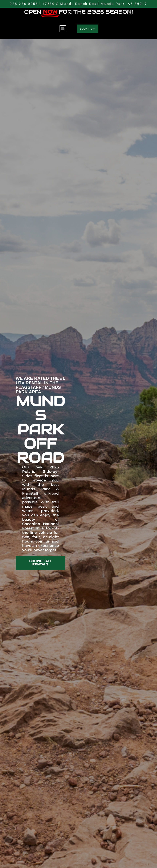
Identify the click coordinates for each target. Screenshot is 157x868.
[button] (63, 29)
